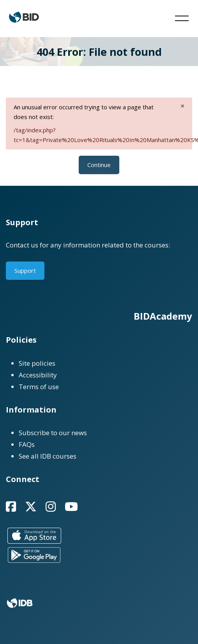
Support (25, 270)
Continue (99, 165)
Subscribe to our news (53, 433)
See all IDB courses (48, 456)
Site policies (37, 363)
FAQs (27, 444)
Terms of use (39, 387)
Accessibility (38, 375)
